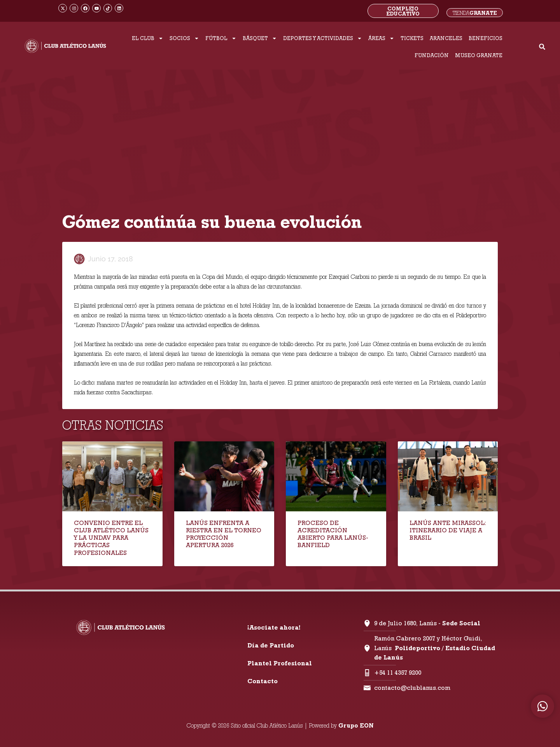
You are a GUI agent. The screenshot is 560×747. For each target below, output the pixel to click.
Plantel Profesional (280, 663)
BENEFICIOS (486, 38)
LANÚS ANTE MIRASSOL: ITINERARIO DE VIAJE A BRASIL (448, 530)
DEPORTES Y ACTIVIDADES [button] (323, 38)
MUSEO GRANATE (479, 55)
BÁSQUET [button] (260, 38)
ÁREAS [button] (381, 38)
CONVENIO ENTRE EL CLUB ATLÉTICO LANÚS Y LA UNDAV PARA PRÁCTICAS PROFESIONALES (111, 538)
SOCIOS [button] (184, 38)
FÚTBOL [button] (221, 38)
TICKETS (412, 38)
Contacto (262, 681)
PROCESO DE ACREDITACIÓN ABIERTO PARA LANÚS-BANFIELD (333, 534)
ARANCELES (446, 38)
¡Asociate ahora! (274, 627)
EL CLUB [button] (148, 38)
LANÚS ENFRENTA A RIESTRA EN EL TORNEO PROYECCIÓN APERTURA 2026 (224, 534)
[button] (542, 47)
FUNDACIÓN (432, 55)
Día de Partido (271, 645)
